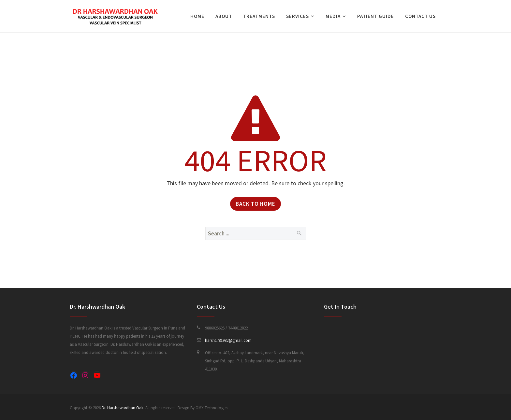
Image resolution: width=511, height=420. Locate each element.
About (224, 16)
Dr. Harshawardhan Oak (123, 408)
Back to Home (255, 204)
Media (333, 16)
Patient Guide (376, 16)
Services (298, 16)
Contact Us (420, 16)
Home (197, 16)
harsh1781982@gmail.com (228, 340)
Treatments (259, 16)
